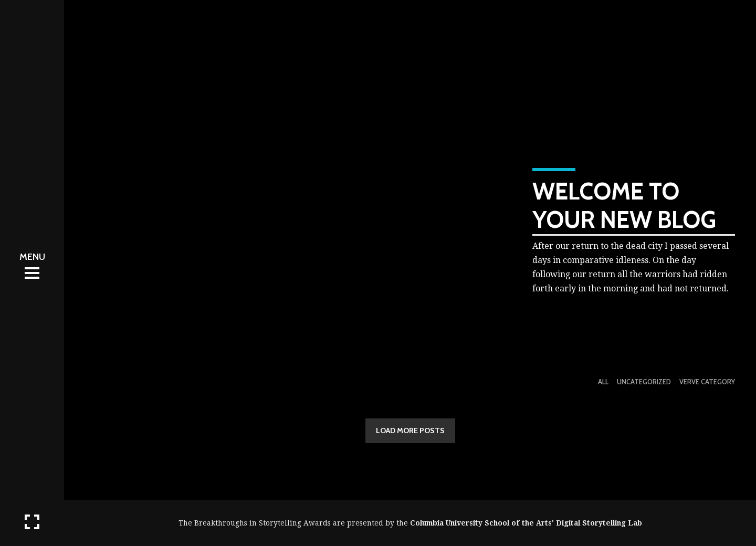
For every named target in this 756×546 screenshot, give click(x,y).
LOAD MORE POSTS (410, 430)
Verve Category (707, 382)
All (603, 382)
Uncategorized (644, 382)
